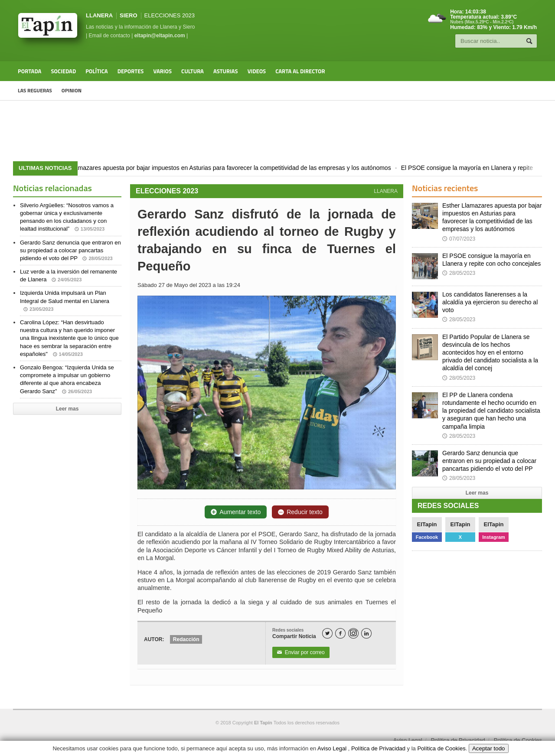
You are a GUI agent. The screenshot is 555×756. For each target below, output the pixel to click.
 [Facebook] (340, 634)
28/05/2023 (459, 273)
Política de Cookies (518, 740)
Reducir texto (300, 512)
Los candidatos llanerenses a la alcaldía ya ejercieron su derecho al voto (490, 302)
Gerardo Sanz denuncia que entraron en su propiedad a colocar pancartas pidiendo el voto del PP (70, 250)
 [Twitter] (327, 634)
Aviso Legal (408, 740)
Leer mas (67, 409)
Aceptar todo (489, 748)
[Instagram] (353, 633)
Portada (29, 71)
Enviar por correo (301, 652)
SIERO (128, 15)
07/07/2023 (459, 239)
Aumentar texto (236, 512)
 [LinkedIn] (366, 634)
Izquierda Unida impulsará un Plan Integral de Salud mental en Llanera (65, 301)
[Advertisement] (277, 131)
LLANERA (99, 15)
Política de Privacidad (458, 740)
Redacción (186, 639)
